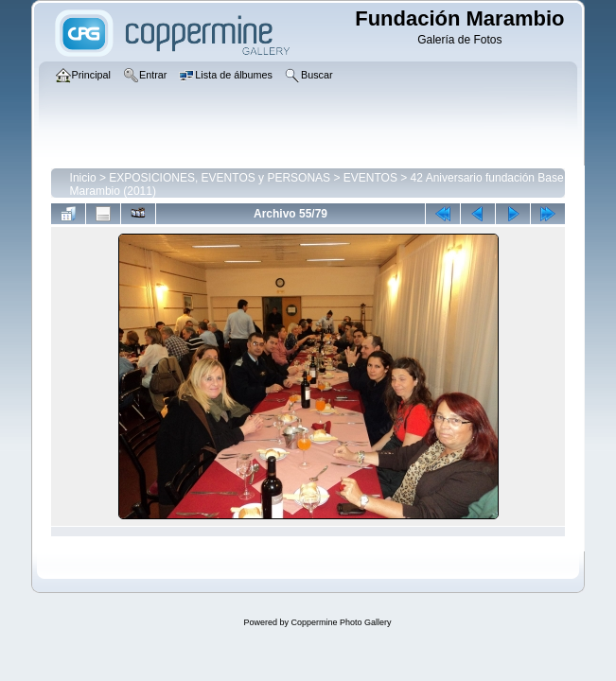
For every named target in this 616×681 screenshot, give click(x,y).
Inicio (83, 178)
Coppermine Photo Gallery (341, 622)
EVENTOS (370, 178)
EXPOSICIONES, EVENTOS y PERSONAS (220, 178)
